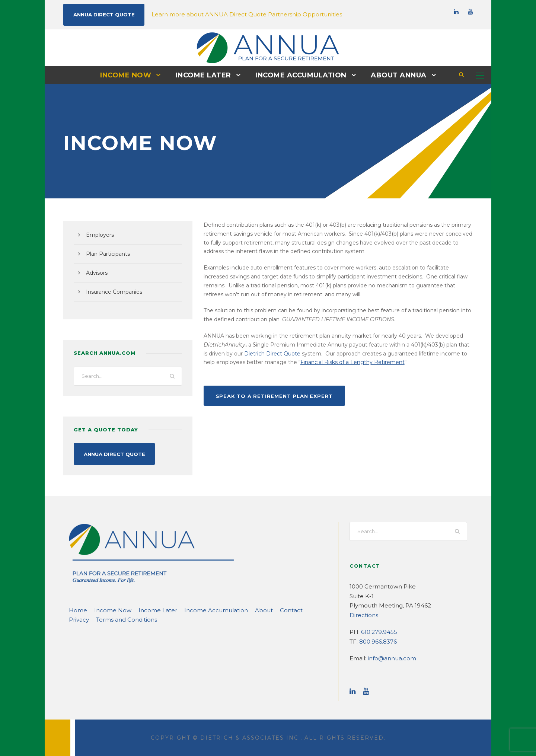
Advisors (96, 272)
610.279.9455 (378, 631)
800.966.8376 (377, 641)
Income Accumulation (299, 75)
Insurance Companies (111, 291)
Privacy (286, 610)
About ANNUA (393, 75)
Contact (260, 610)
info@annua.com (388, 658)
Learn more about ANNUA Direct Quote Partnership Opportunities (228, 14)
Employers (98, 235)
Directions (362, 614)
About (236, 610)
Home (76, 610)
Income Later (206, 75)
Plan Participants (106, 253)
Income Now (131, 75)
